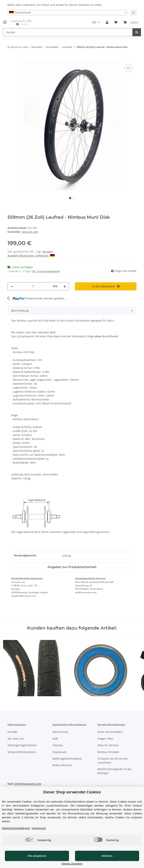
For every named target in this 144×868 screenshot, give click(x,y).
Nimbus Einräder (108, 752)
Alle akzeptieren (28, 860)
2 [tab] (74, 198)
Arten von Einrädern (110, 732)
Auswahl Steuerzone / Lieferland (31, 255)
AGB (55, 739)
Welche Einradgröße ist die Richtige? (114, 771)
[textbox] (67, 13)
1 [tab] (70, 198)
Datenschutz (60, 732)
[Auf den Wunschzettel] (129, 68)
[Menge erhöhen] (65, 286)
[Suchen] (68, 32)
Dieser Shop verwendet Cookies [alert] (72, 796)
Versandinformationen (22, 752)
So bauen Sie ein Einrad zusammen (112, 761)
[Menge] (33, 286)
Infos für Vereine (108, 745)
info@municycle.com (28, 784)
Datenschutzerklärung (16, 833)
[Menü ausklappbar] (5, 21)
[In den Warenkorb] (10, 59)
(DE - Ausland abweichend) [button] (46, 271)
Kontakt (12, 732)
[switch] (29, 844)
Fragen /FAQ (105, 739)
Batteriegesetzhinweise (67, 759)
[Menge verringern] (12, 286)
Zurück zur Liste (19, 47)
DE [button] (94, 22)
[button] (107, 22)
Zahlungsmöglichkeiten (22, 745)
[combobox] (67, 13)
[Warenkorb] (131, 22)
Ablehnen (80, 860)
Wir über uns (16, 739)
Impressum (60, 752)
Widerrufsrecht (62, 765)
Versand (48, 252)
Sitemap (58, 745)
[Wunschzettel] (116, 22)
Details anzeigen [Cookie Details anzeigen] (124, 864)
